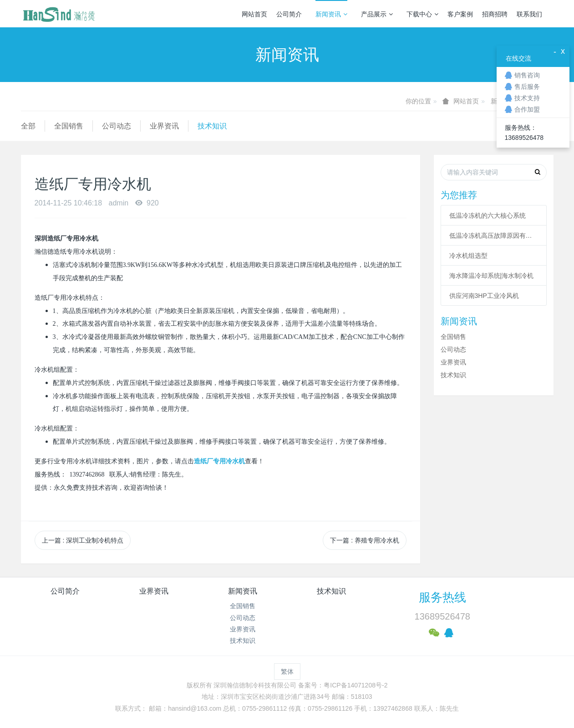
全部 (28, 126)
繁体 (287, 672)
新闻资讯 (331, 14)
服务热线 (442, 597)
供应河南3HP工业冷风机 (484, 296)
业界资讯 (164, 126)
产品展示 (377, 14)
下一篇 (365, 540)
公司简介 (289, 14)
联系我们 (529, 14)
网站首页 (254, 14)
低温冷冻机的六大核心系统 (488, 215)
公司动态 (117, 126)
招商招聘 (495, 14)
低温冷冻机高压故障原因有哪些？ (494, 236)
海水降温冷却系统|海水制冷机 (492, 276)
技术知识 (212, 126)
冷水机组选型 (468, 256)
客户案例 (460, 14)
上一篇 (83, 540)
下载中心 (422, 14)
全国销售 (69, 126)
